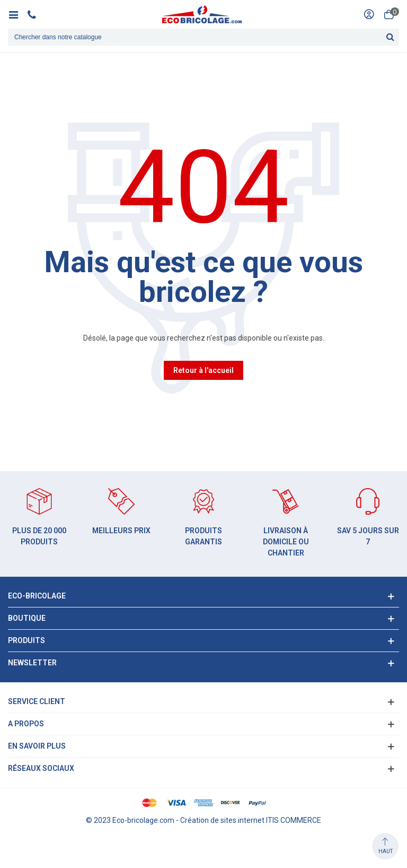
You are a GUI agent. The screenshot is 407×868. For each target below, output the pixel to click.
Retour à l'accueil (203, 370)
